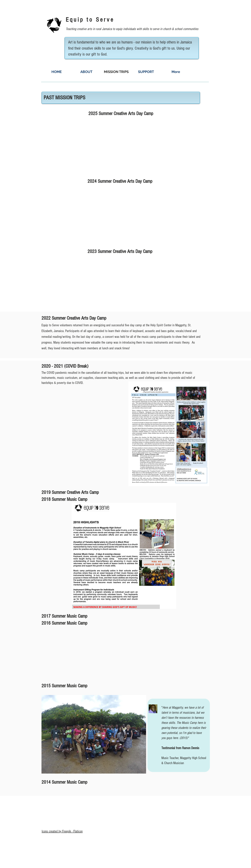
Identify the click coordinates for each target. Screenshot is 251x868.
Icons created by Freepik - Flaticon (62, 831)
